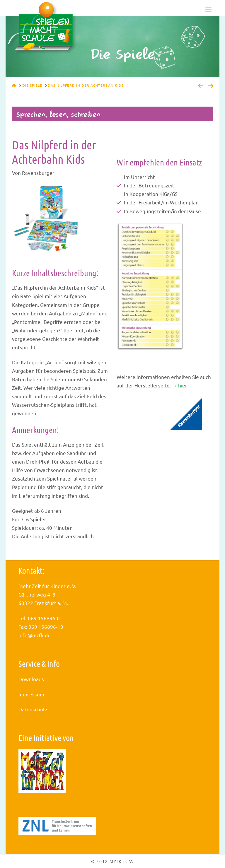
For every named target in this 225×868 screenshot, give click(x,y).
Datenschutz (33, 709)
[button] (208, 9)
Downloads (31, 679)
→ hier (180, 385)
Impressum (31, 694)
